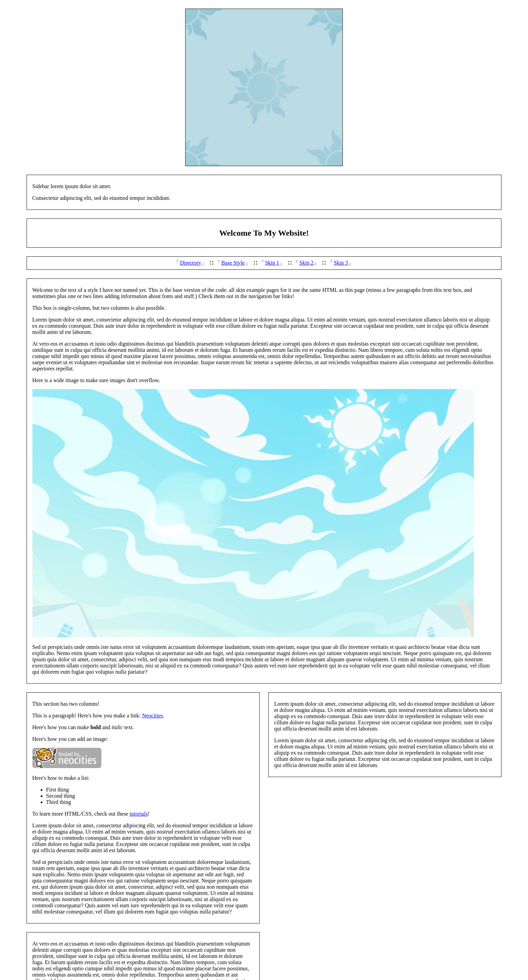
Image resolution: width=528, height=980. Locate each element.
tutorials (139, 814)
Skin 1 (272, 263)
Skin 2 (306, 263)
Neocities (152, 716)
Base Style (233, 263)
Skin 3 (341, 263)
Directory (191, 263)
